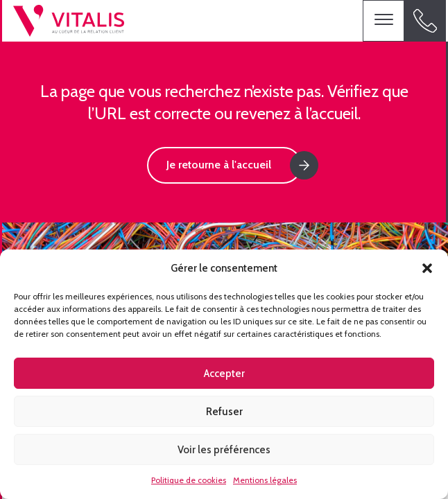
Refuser (224, 412)
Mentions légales (265, 480)
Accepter (224, 374)
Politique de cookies (189, 480)
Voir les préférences (224, 450)
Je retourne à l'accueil (219, 165)
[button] (427, 268)
